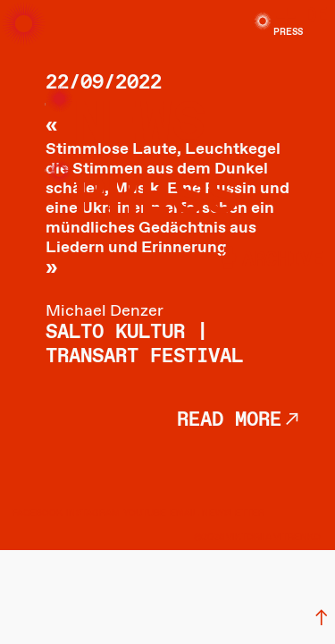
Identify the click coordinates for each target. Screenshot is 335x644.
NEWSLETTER (233, 513)
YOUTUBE (145, 513)
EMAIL (184, 513)
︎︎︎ (292, 420)
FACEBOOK (38, 513)
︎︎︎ (322, 619)
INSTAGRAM (93, 513)
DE (316, 16)
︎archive (269, 260)
